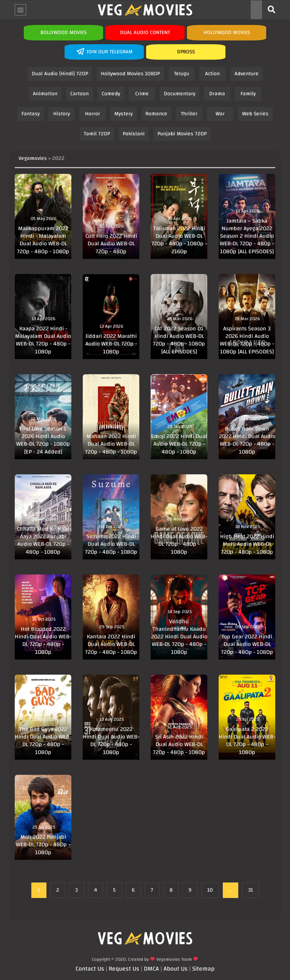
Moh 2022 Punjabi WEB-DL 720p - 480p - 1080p (43, 845)
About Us (176, 969)
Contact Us (90, 969)
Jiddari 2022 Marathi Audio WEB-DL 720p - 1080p (111, 344)
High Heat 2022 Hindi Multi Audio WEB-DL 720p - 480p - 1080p (247, 544)
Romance (156, 114)
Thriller (189, 114)
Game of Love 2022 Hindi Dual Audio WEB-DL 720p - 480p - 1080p (179, 540)
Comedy (111, 94)
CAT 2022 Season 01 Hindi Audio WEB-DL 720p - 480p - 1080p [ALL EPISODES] (179, 340)
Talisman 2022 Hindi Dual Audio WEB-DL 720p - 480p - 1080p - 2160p (179, 240)
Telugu (182, 74)
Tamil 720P (97, 134)
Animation (45, 94)
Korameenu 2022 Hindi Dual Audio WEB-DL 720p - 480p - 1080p (111, 741)
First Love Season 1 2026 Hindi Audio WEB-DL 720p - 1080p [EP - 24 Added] (43, 440)
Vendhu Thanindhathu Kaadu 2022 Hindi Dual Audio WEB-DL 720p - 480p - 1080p (179, 637)
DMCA (151, 969)
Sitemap (203, 969)
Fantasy (31, 114)
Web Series (255, 114)
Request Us (124, 969)
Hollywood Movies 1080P (130, 74)
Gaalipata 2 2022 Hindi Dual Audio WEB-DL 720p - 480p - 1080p (247, 741)
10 (210, 890)
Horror (93, 114)
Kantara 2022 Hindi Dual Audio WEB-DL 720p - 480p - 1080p (111, 644)
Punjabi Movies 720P (182, 134)
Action (212, 74)
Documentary (180, 94)
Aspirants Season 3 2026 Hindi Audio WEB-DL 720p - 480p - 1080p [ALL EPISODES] (247, 340)
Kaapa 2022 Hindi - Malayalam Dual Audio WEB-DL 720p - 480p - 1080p (43, 340)
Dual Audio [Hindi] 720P (60, 74)
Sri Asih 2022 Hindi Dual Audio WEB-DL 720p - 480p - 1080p (179, 745)
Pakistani (134, 134)
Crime (142, 94)
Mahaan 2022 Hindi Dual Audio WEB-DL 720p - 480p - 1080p (111, 444)
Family (248, 94)
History (62, 114)
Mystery (123, 114)
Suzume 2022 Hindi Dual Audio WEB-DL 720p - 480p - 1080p (111, 544)
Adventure (247, 74)
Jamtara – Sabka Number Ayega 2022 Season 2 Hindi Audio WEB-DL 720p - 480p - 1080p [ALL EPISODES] (247, 236)
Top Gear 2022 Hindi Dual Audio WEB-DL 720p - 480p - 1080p (247, 644)
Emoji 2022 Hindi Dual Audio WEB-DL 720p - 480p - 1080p (179, 444)
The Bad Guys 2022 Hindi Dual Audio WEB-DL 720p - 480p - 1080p (43, 741)
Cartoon (79, 94)
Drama (217, 94)
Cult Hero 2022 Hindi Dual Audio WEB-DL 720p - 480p (111, 244)
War (220, 114)
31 (251, 890)
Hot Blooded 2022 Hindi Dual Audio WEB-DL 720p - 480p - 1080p (43, 641)
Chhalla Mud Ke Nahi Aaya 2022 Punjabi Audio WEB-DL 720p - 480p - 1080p (43, 540)
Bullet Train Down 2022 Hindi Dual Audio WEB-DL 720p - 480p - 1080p (247, 440)
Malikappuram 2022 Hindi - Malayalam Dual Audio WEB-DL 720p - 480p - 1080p (43, 240)
